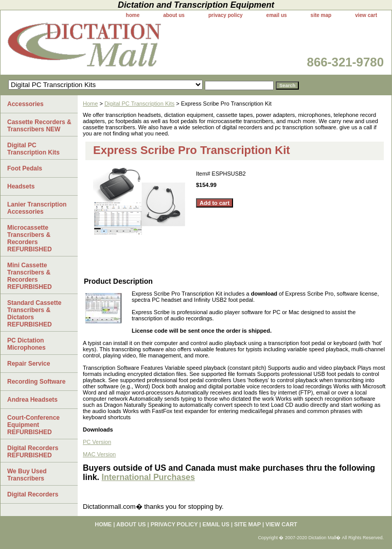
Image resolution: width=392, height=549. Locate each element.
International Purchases (148, 477)
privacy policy (226, 15)
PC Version (97, 442)
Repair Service (29, 364)
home (133, 15)
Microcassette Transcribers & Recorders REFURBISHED (30, 238)
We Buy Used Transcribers (27, 475)
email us (277, 15)
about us (174, 15)
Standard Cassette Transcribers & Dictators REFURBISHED (34, 314)
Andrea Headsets (32, 400)
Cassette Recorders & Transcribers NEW (39, 126)
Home (90, 104)
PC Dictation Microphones (26, 344)
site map (321, 15)
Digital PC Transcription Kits (139, 104)
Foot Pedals (25, 168)
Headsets (21, 186)
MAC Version (99, 454)
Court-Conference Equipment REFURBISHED (33, 425)
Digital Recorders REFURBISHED (33, 452)
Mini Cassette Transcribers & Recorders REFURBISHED (30, 276)
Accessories (25, 104)
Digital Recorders (33, 494)
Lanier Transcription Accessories (37, 208)
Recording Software (36, 382)
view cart (366, 15)
